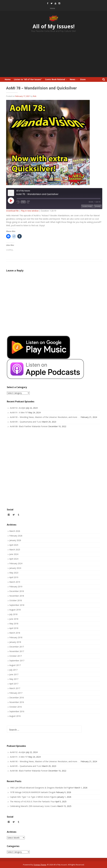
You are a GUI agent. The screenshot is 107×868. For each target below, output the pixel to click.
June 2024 (14, 554)
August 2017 (15, 665)
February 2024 (16, 563)
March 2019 (15, 582)
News (73, 79)
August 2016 (15, 716)
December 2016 (17, 698)
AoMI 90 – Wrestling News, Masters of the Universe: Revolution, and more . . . (45, 417)
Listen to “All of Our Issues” (28, 79)
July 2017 (13, 670)
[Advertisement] (53, 56)
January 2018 (15, 642)
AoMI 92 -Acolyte (18, 408)
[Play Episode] (11, 201)
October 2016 (16, 707)
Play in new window (30, 211)
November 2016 (17, 702)
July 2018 (13, 614)
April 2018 (14, 628)
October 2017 (16, 656)
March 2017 (15, 688)
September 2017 (17, 661)
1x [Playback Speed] (23, 202)
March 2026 (15, 531)
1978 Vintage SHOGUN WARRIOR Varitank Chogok (33, 792)
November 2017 (17, 651)
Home (53, 8)
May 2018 (14, 624)
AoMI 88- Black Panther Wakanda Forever (29, 426)
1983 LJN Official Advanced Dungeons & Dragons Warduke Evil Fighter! (42, 788)
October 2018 (16, 600)
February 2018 (16, 637)
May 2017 (14, 679)
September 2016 (17, 711)
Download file (12, 211)
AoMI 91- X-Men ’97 (19, 412)
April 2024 (14, 559)
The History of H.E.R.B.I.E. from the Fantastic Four (32, 802)
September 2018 (17, 605)
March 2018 (15, 633)
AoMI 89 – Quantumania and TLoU (26, 422)
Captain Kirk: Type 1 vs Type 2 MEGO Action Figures (33, 797)
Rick (35, 96)
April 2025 (14, 545)
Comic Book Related (55, 79)
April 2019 (14, 577)
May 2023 (14, 573)
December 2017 (17, 647)
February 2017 (16, 693)
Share (98, 206)
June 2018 (14, 619)
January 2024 (15, 568)
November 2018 (17, 596)
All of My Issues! (54, 26)
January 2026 (15, 540)
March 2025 (15, 550)
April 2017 (14, 684)
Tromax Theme (40, 865)
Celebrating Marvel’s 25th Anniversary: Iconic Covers (33, 806)
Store (83, 79)
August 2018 (15, 610)
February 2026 (16, 536)
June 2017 (14, 674)
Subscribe (87, 206)
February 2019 (16, 587)
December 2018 (17, 591)
